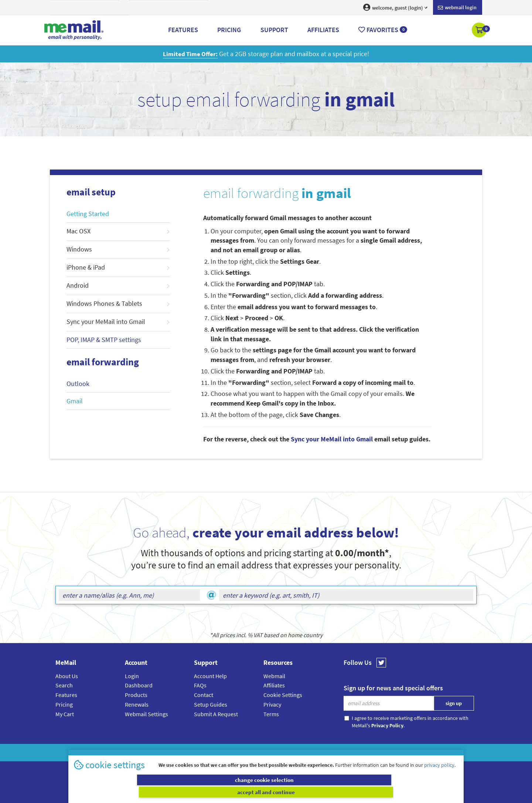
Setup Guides (211, 704)
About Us (67, 676)
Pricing (64, 704)
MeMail (218, 753)
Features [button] (183, 30)
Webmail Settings (146, 714)
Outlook (78, 384)
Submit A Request (216, 714)
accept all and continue (363, 792)
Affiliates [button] (323, 30)
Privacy (272, 704)
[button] (480, 31)
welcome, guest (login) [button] (395, 7)
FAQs (200, 685)
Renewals (137, 704)
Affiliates (274, 685)
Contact (204, 695)
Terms (271, 714)
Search (64, 685)
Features (66, 695)
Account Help (210, 676)
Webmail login (457, 8)
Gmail (75, 401)
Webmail (274, 676)
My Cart (65, 714)
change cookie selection (169, 792)
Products (136, 695)
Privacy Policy (283, 753)
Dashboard (139, 685)
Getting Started (88, 214)
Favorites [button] (383, 30)
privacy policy (439, 777)
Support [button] (274, 30)
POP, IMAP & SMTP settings (104, 340)
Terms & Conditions (317, 753)
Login (132, 676)
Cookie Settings (283, 695)
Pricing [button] (229, 30)
